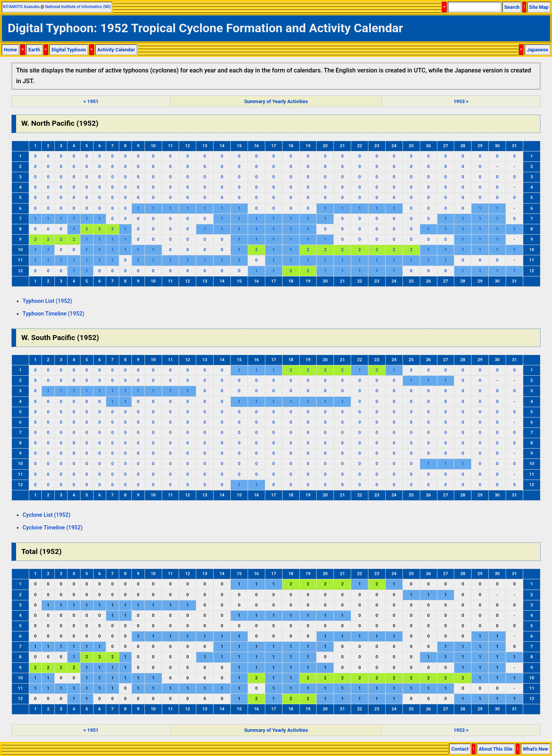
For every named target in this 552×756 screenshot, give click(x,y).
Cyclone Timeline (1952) (53, 528)
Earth (34, 50)
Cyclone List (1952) (47, 515)
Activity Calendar (116, 50)
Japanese (537, 50)
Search (512, 7)
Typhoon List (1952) (47, 301)
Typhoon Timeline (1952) (53, 314)
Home (10, 50)
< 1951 (91, 101)
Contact (460, 749)
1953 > (461, 101)
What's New (536, 749)
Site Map (539, 7)
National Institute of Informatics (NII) (78, 7)
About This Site (496, 749)
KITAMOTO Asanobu (21, 7)
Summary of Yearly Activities (276, 101)
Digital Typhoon (69, 50)
